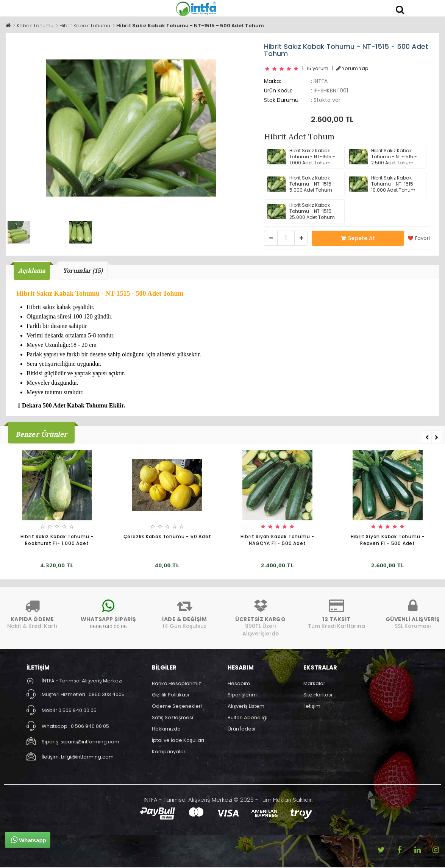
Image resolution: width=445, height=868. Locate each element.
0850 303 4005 (107, 695)
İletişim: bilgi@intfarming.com (78, 758)
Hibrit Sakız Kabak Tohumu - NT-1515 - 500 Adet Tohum (190, 26)
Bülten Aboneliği (247, 718)
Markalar (314, 684)
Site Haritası (318, 695)
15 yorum (318, 68)
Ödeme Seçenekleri (177, 707)
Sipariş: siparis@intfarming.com (80, 742)
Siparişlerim (242, 695)
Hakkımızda (166, 730)
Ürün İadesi (241, 730)
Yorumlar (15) (88, 271)
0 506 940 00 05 (77, 711)
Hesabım (239, 684)
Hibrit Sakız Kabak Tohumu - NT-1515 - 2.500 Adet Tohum (383, 157)
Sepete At (358, 238)
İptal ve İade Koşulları (178, 741)
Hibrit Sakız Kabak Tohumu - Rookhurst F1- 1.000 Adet (57, 541)
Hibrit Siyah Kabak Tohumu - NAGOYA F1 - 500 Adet (278, 541)
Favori (419, 238)
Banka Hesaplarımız (176, 684)
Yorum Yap (352, 68)
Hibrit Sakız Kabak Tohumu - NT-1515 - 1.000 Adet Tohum (301, 157)
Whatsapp (29, 840)
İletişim (312, 707)
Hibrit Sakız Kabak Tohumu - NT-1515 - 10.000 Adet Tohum (383, 184)
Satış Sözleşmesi (173, 718)
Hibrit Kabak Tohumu (85, 26)
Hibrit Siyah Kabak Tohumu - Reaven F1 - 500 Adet (388, 541)
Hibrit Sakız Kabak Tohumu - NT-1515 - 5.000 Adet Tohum (301, 184)
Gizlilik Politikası (170, 695)
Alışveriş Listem (246, 707)
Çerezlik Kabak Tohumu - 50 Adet (167, 538)
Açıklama (34, 271)
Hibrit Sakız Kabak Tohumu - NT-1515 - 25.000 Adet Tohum (301, 211)
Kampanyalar (169, 752)
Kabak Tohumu (35, 26)
